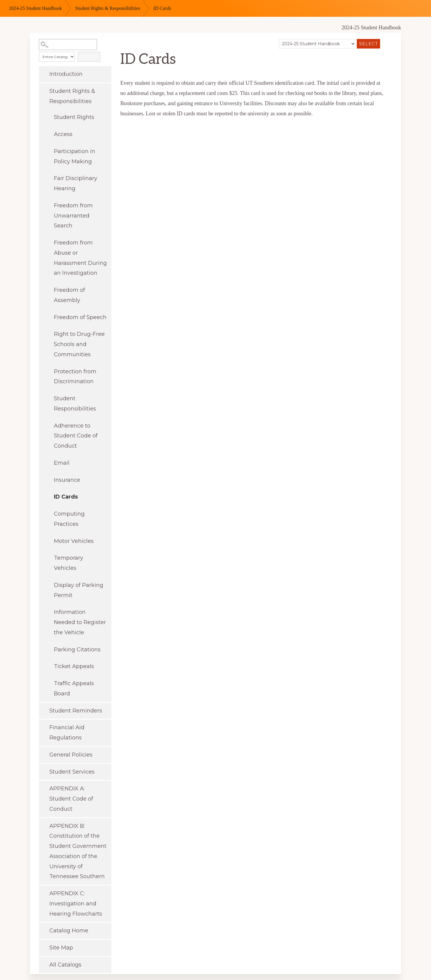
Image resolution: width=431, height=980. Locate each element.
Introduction (66, 74)
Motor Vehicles (74, 541)
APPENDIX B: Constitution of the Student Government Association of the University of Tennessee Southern (78, 851)
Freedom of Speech (80, 317)
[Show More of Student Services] (43, 771)
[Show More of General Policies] (43, 754)
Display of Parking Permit (79, 590)
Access (63, 134)
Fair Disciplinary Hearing (76, 183)
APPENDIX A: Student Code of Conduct (71, 799)
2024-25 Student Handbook (35, 8)
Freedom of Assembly (69, 295)
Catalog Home (69, 931)
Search (89, 57)
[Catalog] (317, 44)
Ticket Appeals (74, 666)
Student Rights (74, 117)
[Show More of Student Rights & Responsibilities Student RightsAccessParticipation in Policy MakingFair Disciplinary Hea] (43, 90)
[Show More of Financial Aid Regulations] (43, 727)
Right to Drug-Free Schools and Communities (79, 344)
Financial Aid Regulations (67, 733)
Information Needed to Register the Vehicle (80, 622)
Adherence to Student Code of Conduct (76, 436)
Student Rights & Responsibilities (108, 8)
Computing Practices (69, 519)
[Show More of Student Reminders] (43, 710)
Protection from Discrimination (75, 377)
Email (62, 463)
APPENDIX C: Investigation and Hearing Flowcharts (76, 904)
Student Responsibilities (75, 404)
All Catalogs (65, 965)
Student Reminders (76, 711)
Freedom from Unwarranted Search (73, 216)
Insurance (67, 480)
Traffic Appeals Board (74, 688)
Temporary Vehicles (69, 563)
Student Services (72, 772)
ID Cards (66, 497)
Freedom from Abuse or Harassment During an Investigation (80, 258)
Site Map (61, 948)
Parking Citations (77, 650)
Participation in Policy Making (75, 156)
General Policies (71, 755)
